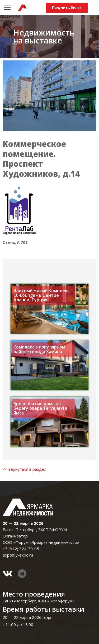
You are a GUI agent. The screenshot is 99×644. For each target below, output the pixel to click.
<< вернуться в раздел (24, 469)
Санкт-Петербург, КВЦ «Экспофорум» (39, 601)
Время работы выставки (43, 609)
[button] (67, 8)
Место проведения (34, 594)
